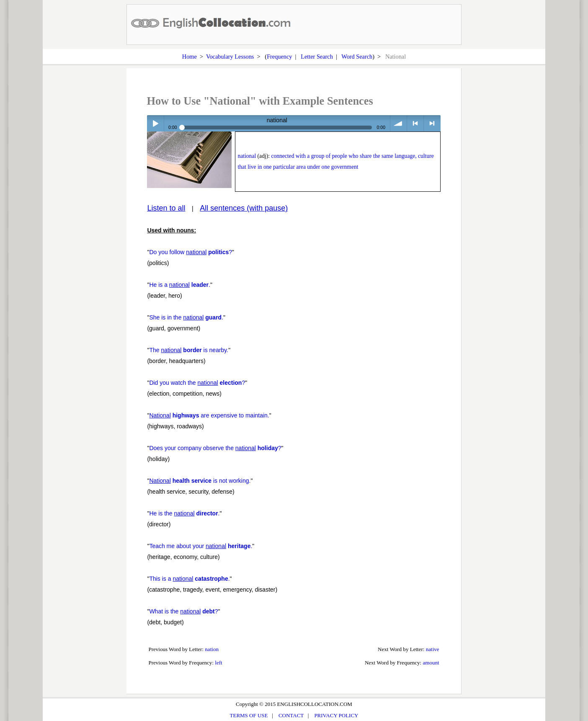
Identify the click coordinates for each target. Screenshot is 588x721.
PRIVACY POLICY (336, 715)
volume (398, 123)
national (247, 156)
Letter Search (317, 57)
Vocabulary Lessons (230, 57)
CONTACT (291, 715)
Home (190, 57)
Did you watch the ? (197, 383)
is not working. (200, 481)
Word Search (357, 57)
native (433, 649)
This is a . (189, 579)
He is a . (180, 285)
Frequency (279, 57)
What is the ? (183, 611)
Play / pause (155, 123)
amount (431, 663)
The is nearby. (189, 350)
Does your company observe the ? (215, 448)
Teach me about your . (201, 546)
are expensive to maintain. (209, 415)
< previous (415, 123)
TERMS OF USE (249, 715)
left (218, 663)
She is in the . (186, 317)
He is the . (184, 513)
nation (212, 649)
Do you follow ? (191, 252)
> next (432, 123)
